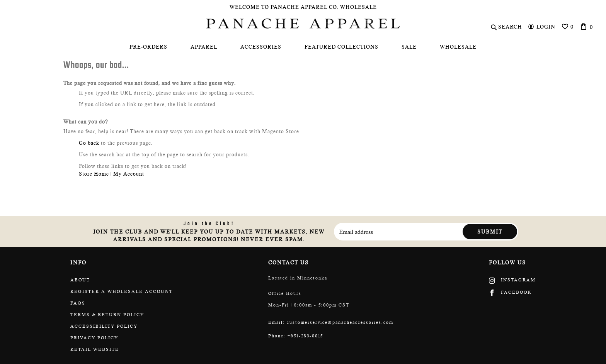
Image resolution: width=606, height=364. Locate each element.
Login (546, 27)
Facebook (510, 292)
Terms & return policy (107, 315)
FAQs (78, 303)
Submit (490, 232)
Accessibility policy (104, 326)
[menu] (303, 47)
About (80, 280)
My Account (129, 174)
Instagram (512, 280)
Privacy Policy (94, 338)
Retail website (95, 349)
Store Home (94, 174)
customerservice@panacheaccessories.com (340, 322)
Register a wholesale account (122, 291)
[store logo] (303, 24)
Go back (89, 143)
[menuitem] (148, 47)
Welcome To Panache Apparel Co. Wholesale (303, 7)
